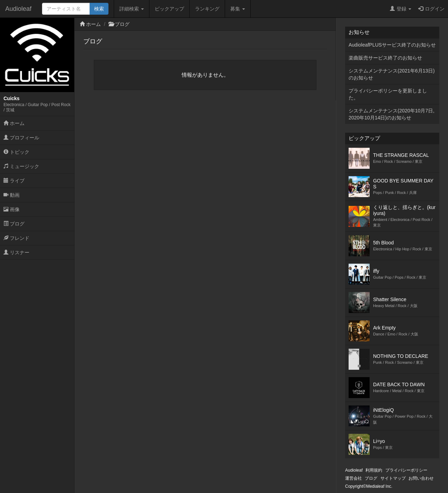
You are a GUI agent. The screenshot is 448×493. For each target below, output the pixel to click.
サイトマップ (393, 478)
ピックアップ (169, 9)
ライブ (14, 181)
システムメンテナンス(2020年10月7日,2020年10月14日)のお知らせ (391, 114)
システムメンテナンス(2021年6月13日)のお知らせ (392, 74)
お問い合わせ (421, 478)
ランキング (207, 9)
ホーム (14, 123)
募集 (238, 9)
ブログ (14, 224)
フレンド (16, 238)
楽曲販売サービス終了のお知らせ (385, 58)
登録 (401, 9)
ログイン (431, 9)
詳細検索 (132, 9)
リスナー (16, 252)
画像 (12, 209)
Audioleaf (18, 9)
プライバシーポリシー (406, 470)
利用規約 (374, 470)
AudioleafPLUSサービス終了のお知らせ (392, 45)
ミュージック (21, 166)
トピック (16, 152)
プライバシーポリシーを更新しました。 (388, 94)
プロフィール (21, 138)
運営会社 (353, 478)
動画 (12, 195)
